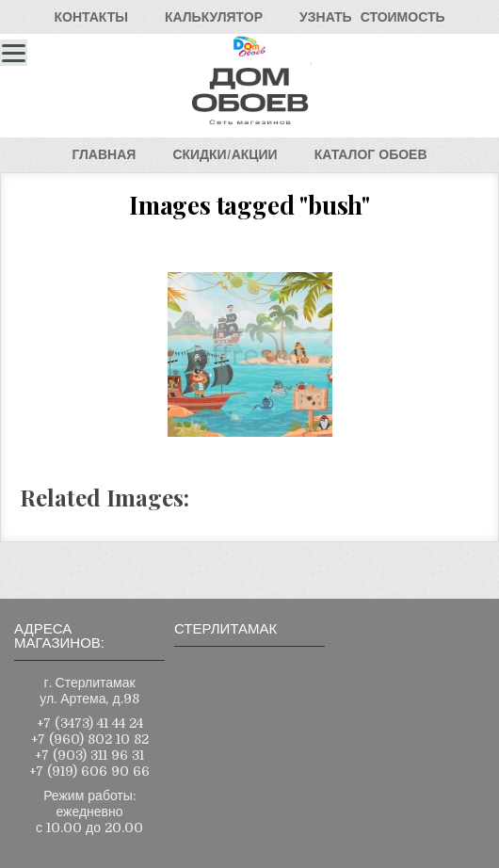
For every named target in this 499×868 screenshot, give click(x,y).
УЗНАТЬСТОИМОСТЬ (372, 17)
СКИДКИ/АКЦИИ (225, 154)
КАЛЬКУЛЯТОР (214, 17)
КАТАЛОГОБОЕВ (371, 154)
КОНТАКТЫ (90, 17)
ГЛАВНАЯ (104, 154)
